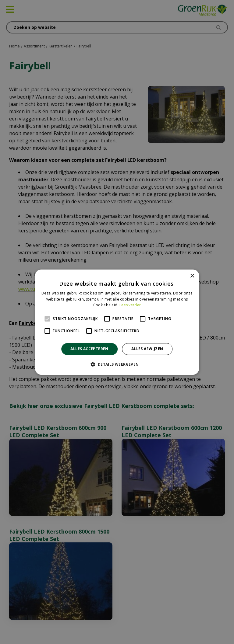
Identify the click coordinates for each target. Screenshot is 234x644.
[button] (117, 364)
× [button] (192, 276)
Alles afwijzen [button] (147, 349)
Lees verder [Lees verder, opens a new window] (130, 305)
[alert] (117, 322)
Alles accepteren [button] (89, 349)
